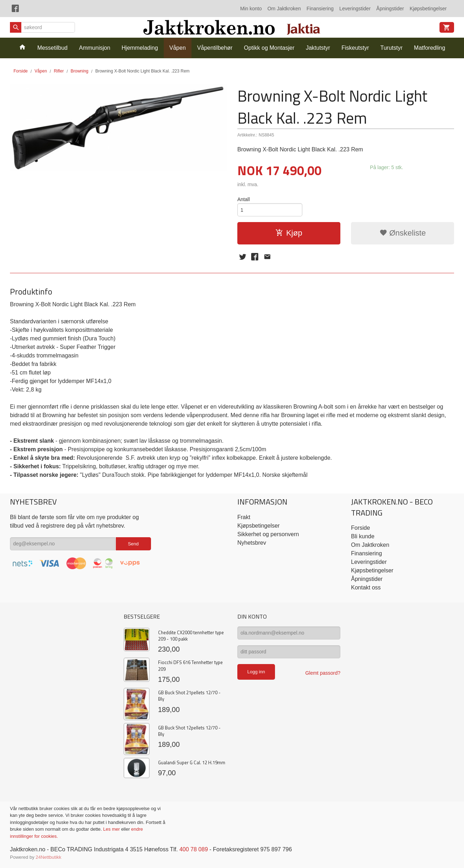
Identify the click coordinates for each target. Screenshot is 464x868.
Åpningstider (390, 9)
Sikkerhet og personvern (268, 534)
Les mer (112, 829)
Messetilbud (52, 48)
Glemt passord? (323, 673)
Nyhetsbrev (252, 543)
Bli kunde (363, 536)
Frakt (244, 517)
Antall (244, 199)
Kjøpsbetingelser (428, 9)
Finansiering (320, 9)
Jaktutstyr (318, 48)
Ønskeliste (403, 233)
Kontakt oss (366, 587)
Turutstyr (392, 48)
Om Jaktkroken (284, 9)
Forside (21, 71)
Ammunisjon (95, 48)
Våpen (178, 48)
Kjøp (289, 233)
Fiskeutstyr (355, 48)
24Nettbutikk (48, 857)
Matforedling (430, 48)
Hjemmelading (140, 48)
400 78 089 (194, 849)
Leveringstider (355, 9)
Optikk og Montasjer (269, 48)
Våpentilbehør (215, 48)
